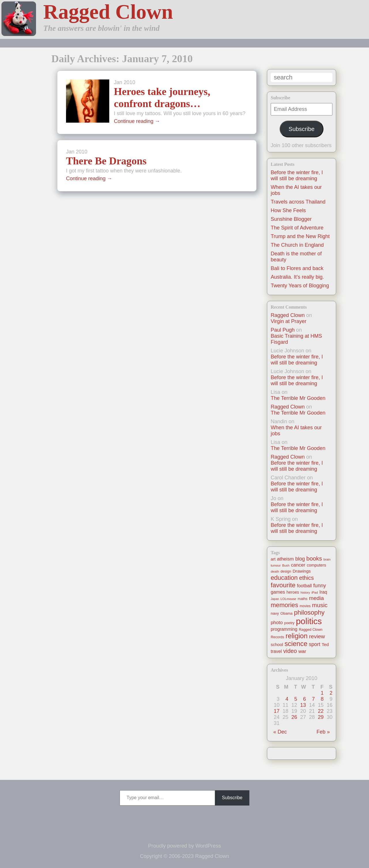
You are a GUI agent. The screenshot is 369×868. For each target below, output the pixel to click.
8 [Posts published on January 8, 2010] (322, 699)
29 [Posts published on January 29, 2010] (321, 717)
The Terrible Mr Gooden (298, 398)
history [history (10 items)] (305, 592)
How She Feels (288, 210)
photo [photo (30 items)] (277, 623)
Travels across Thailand (298, 202)
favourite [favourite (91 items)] (283, 585)
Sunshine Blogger (291, 219)
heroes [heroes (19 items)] (293, 592)
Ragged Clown (108, 12)
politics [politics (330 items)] (309, 621)
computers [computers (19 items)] (316, 565)
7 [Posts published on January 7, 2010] (313, 699)
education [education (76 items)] (284, 578)
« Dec (280, 732)
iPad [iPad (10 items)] (315, 592)
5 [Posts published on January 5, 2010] (296, 699)
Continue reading (137, 121)
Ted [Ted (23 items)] (325, 644)
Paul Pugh (283, 330)
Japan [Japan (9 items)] (275, 599)
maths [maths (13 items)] (303, 599)
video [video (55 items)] (290, 651)
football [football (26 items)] (304, 586)
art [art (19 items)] (273, 559)
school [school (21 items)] (277, 645)
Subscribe (302, 129)
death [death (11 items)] (275, 571)
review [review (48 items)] (317, 636)
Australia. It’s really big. (297, 277)
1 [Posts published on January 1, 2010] (322, 693)
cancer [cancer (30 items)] (298, 565)
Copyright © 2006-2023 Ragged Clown (184, 856)
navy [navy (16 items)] (275, 613)
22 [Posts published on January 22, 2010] (321, 711)
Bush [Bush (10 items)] (286, 565)
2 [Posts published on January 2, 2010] (331, 693)
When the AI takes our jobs (296, 431)
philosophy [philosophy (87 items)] (309, 612)
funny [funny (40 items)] (320, 586)
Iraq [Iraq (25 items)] (323, 592)
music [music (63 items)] (320, 605)
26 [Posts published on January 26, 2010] (294, 717)
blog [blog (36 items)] (300, 559)
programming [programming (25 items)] (284, 629)
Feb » (323, 732)
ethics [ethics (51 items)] (307, 578)
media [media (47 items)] (317, 598)
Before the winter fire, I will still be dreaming (297, 175)
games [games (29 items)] (278, 592)
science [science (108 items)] (296, 644)
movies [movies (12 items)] (305, 606)
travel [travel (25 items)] (276, 651)
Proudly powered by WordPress (185, 846)
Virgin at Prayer (289, 321)
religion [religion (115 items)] (297, 636)
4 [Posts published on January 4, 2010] (287, 699)
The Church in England (297, 245)
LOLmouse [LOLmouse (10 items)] (288, 599)
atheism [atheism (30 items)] (285, 559)
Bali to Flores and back (297, 268)
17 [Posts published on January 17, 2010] (277, 711)
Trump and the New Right (300, 236)
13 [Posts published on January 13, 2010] (303, 705)
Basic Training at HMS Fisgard (296, 339)
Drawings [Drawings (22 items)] (302, 571)
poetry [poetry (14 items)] (289, 623)
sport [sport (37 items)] (315, 644)
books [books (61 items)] (314, 559)
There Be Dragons (106, 161)
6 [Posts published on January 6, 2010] (304, 699)
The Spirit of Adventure (297, 228)
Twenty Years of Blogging (300, 286)
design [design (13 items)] (286, 571)
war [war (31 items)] (302, 651)
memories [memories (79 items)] (284, 605)
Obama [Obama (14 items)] (287, 613)
